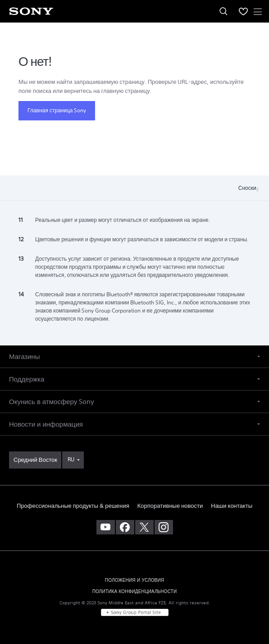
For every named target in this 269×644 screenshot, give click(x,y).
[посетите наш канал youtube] (106, 527)
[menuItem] (243, 11)
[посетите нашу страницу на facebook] (125, 527)
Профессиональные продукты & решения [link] (73, 506)
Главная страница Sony (57, 110)
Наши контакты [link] (232, 506)
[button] (134, 356)
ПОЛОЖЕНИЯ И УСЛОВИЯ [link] (134, 580)
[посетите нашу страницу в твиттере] (144, 527)
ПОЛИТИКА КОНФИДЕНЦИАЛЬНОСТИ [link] (135, 591)
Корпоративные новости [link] (170, 506)
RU (71, 459)
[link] (35, 460)
